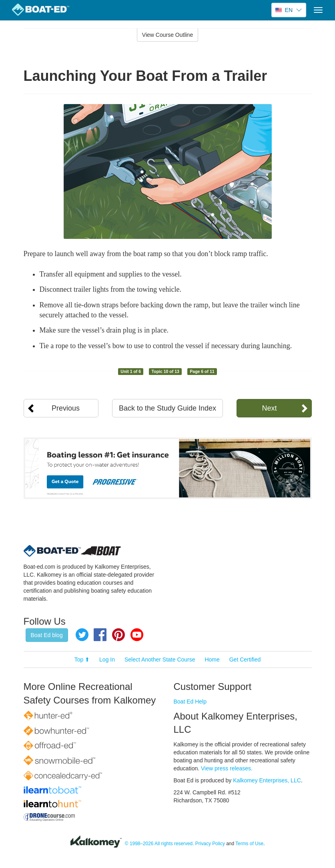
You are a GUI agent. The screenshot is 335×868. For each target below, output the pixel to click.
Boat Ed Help (190, 702)
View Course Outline (167, 35)
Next (269, 408)
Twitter (82, 635)
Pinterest (118, 635)
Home (212, 660)
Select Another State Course (160, 660)
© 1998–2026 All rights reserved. (159, 844)
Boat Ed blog (47, 635)
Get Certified (245, 660)
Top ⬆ (82, 660)
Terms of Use (249, 844)
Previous (66, 408)
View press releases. (227, 768)
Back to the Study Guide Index (167, 408)
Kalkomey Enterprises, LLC (267, 780)
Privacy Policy (210, 844)
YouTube (137, 635)
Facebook (100, 635)
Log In (107, 660)
